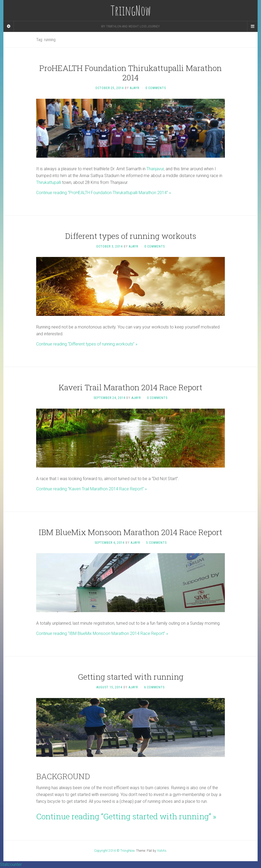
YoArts (162, 851)
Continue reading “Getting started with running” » (126, 816)
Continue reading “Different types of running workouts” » (87, 344)
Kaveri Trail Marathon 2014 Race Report (130, 387)
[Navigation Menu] (252, 26)
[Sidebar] (9, 26)
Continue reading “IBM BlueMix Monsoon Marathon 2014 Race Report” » (102, 633)
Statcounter (11, 864)
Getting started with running (131, 677)
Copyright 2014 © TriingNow (114, 851)
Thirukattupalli (49, 182)
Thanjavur (155, 169)
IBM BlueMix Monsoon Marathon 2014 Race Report (130, 532)
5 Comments (156, 543)
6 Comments (154, 687)
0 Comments (156, 88)
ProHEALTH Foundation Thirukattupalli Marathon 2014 (130, 73)
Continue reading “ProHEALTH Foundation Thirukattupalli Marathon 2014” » (104, 193)
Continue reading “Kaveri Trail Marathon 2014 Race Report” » (91, 489)
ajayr (135, 88)
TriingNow (130, 10)
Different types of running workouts (131, 236)
